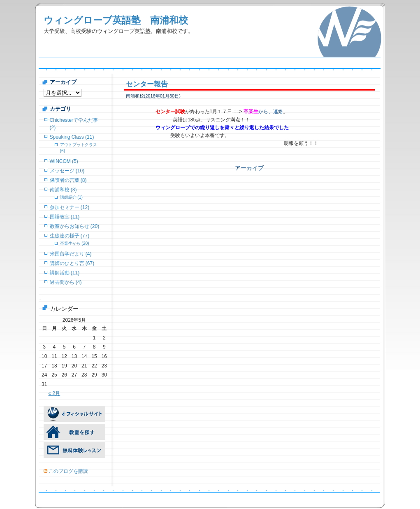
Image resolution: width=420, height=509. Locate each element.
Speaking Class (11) (72, 137)
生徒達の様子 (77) (70, 236)
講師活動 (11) (65, 273)
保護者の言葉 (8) (68, 180)
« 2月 (55, 393)
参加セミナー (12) (70, 207)
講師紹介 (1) (71, 197)
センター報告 (147, 84)
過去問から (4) (66, 282)
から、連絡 (263, 112)
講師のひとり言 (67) (72, 263)
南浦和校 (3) (63, 190)
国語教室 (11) (65, 217)
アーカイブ (249, 168)
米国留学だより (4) (71, 254)
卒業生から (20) (75, 243)
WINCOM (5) (64, 161)
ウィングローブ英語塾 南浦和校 (116, 20)
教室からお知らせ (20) (75, 226)
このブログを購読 (68, 471)
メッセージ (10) (67, 171)
